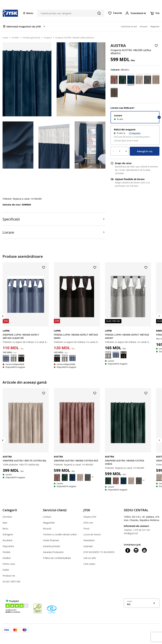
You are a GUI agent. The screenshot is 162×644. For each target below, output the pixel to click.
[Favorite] (115, 13)
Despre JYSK (90, 517)
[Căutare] (99, 13)
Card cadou (89, 564)
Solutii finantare (51, 540)
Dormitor (7, 517)
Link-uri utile (90, 558)
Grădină (7, 558)
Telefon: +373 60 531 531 (137, 530)
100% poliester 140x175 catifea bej (21, 465)
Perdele (6, 552)
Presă (86, 529)
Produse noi (9, 576)
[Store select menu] (24, 27)
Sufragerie (8, 534)
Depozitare (8, 546)
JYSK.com (88, 523)
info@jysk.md (131, 533)
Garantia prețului (52, 546)
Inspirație (88, 546)
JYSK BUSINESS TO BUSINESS (99, 552)
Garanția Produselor (53, 552)
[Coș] (155, 13)
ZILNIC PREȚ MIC (12, 582)
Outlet (6, 570)
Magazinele (49, 523)
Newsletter (89, 540)
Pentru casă (9, 564)
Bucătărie (8, 540)
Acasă (5, 38)
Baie (5, 523)
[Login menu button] (136, 13)
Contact (47, 517)
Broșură (47, 529)
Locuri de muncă (92, 534)
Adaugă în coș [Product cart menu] (145, 151)
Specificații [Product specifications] (11, 219)
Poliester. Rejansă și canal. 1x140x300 (73, 465)
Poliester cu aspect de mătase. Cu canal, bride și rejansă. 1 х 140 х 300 (26, 342)
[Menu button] (28, 13)
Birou (5, 529)
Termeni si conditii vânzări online (60, 534)
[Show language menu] (142, 603)
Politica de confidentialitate (57, 558)
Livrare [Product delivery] (8, 232)
